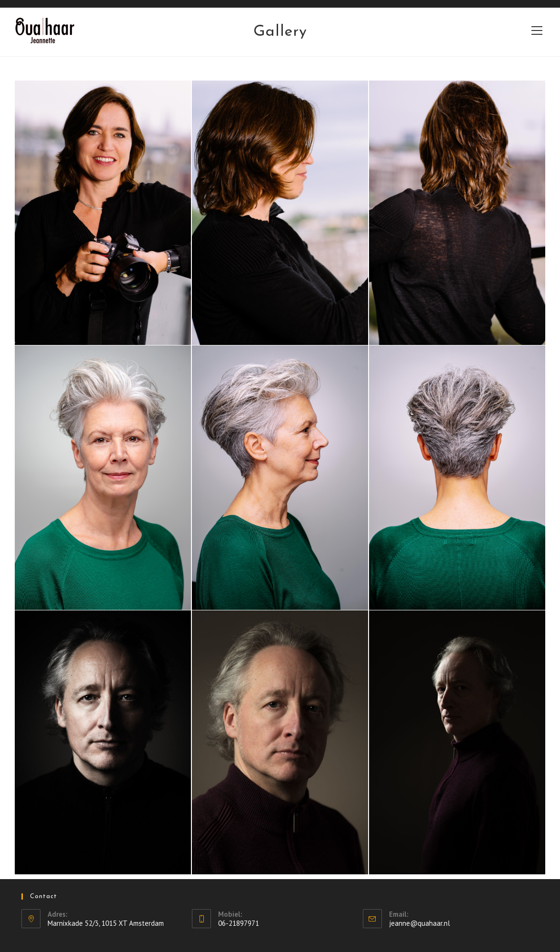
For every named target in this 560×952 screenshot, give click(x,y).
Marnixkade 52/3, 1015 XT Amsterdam (106, 923)
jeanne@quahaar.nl (420, 923)
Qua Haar (37, 30)
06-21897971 (239, 923)
